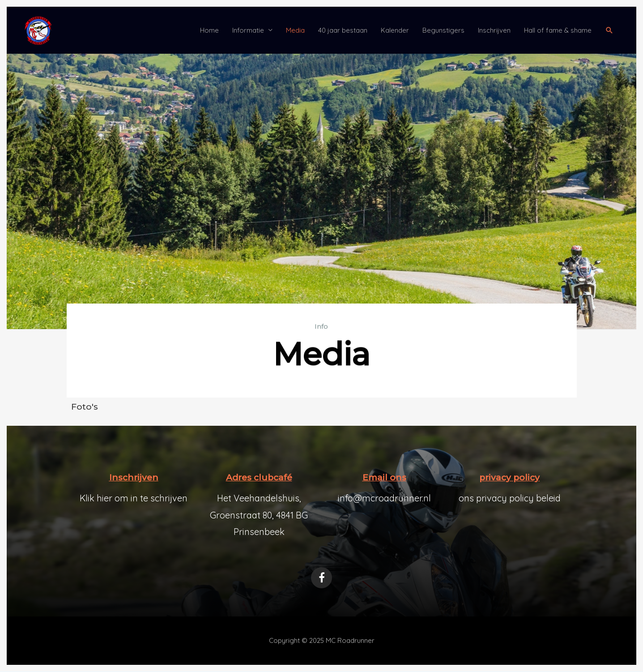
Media (295, 30)
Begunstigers (443, 30)
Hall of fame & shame (558, 30)
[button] (609, 30)
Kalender (395, 30)
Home (209, 30)
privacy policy (509, 477)
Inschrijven (494, 30)
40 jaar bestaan (343, 30)
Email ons (384, 477)
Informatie (248, 30)
